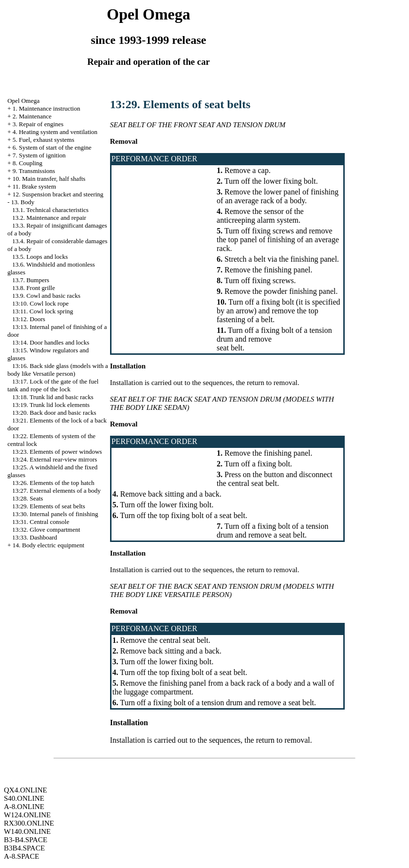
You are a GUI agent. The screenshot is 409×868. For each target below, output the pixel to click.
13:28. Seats (28, 498)
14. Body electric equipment (48, 545)
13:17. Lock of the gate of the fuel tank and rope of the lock (53, 385)
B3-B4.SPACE (26, 840)
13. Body (23, 202)
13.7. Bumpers (31, 280)
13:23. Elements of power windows (57, 452)
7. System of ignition (39, 155)
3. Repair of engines (38, 124)
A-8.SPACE (21, 856)
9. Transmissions (34, 171)
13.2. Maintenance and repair (49, 218)
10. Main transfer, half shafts (49, 179)
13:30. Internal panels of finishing (55, 514)
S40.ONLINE (24, 798)
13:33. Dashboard (35, 537)
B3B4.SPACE (24, 848)
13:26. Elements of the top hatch (53, 483)
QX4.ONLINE (26, 790)
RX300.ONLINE (29, 823)
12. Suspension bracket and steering (58, 194)
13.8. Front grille (34, 288)
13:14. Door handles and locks (51, 342)
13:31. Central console (41, 522)
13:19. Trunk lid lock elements (51, 405)
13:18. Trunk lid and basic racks (53, 397)
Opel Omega (23, 101)
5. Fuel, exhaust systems (44, 140)
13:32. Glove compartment (46, 530)
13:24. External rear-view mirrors (55, 459)
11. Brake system (34, 186)
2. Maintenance (32, 116)
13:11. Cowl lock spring (43, 311)
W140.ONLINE (27, 831)
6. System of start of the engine (52, 147)
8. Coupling (28, 163)
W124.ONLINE (27, 815)
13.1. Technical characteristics (50, 210)
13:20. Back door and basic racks (54, 413)
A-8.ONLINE (24, 807)
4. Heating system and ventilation (55, 132)
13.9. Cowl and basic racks (46, 296)
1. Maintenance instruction (46, 108)
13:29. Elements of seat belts (49, 506)
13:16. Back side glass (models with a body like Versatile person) (58, 370)
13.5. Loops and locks (40, 257)
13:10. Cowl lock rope (40, 303)
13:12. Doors (29, 319)
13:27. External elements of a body (56, 491)
